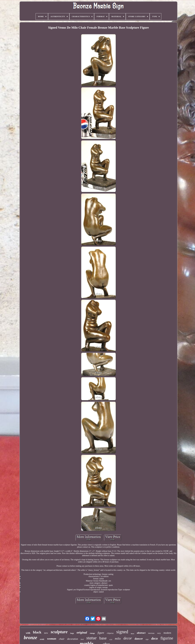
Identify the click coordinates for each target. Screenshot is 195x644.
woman (52, 639)
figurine (167, 638)
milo (118, 638)
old (111, 640)
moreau (151, 633)
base (103, 638)
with (28, 633)
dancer (139, 639)
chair (62, 639)
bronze (30, 638)
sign (147, 639)
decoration (73, 639)
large (72, 633)
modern (167, 633)
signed (122, 632)
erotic (42, 639)
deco (155, 638)
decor (128, 638)
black (37, 632)
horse (133, 634)
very (159, 633)
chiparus (110, 633)
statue (91, 638)
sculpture (59, 632)
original (82, 633)
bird (82, 639)
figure (101, 633)
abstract (141, 633)
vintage (92, 633)
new (46, 633)
